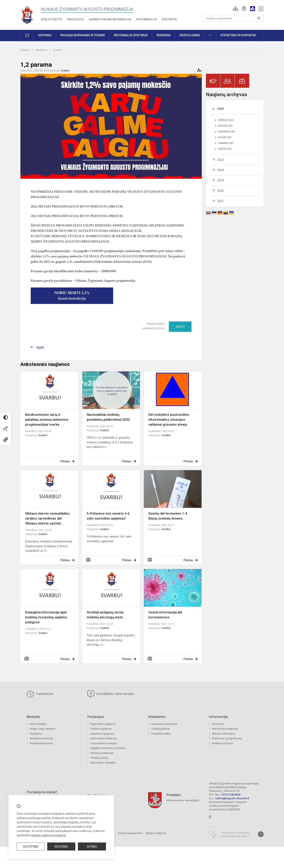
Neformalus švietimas (103, 738)
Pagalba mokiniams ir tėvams (108, 748)
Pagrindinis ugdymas (103, 724)
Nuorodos (218, 724)
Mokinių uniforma (222, 743)
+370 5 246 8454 (231, 795)
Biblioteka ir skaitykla (103, 763)
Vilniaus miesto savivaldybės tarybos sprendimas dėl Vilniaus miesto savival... (47, 518)
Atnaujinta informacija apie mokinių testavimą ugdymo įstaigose (46, 617)
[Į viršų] (261, 834)
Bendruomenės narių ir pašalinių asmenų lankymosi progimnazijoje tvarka (47, 420)
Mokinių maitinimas (102, 753)
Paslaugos (76, 19)
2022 (221, 191)
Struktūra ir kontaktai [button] (238, 35)
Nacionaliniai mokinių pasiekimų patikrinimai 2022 (108, 417)
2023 (221, 180)
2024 (221, 170)
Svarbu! (58, 50)
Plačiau (65, 461)
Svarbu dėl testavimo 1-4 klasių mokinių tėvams (168, 516)
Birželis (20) (226, 120)
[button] (235, 9)
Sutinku (92, 847)
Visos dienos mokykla (104, 743)
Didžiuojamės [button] (190, 35)
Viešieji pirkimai (161, 729)
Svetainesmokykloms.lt (235, 836)
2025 (221, 160)
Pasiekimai (36, 734)
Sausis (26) (225, 149)
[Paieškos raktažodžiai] (233, 18)
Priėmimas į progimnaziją (227, 738)
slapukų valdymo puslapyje (49, 835)
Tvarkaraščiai (40, 694)
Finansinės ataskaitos (164, 724)
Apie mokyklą (38, 724)
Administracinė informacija (110, 19)
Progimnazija (146, 19)
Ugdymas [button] (45, 35)
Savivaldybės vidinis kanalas (111, 694)
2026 (221, 109)
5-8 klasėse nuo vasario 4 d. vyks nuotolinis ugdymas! (108, 516)
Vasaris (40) (226, 143)
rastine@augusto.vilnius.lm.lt (232, 798)
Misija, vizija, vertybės (42, 729)
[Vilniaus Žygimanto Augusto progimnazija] (27, 14)
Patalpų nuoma (99, 758)
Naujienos (42, 50)
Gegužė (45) (225, 126)
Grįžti (40, 348)
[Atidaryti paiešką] (259, 18)
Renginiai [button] (164, 35)
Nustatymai (31, 847)
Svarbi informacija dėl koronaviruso (165, 615)
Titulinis (25, 50)
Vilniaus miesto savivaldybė (183, 800)
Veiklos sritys (51, 19)
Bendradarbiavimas (41, 743)
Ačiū (180, 327)
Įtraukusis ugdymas (102, 734)
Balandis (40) (227, 132)
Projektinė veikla (161, 734)
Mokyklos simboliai (41, 738)
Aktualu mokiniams (224, 734)
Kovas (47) (225, 137)
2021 (221, 201)
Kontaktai (169, 19)
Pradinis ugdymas (101, 729)
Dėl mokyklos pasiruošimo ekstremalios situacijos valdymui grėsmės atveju (169, 420)
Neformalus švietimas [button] (131, 35)
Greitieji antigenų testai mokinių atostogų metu (105, 615)
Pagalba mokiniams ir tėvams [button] (83, 35)
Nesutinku (61, 847)
